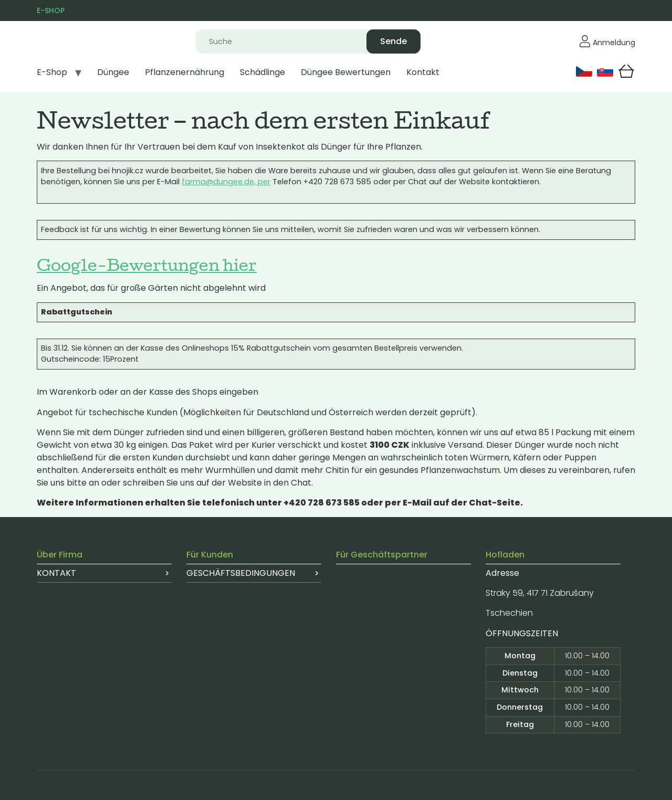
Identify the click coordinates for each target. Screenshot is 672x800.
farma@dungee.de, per (226, 182)
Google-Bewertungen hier (147, 265)
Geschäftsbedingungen (241, 573)
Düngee (113, 72)
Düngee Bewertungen (346, 72)
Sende (393, 41)
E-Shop (52, 72)
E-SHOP (51, 10)
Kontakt (423, 72)
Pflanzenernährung (185, 72)
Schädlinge (262, 72)
